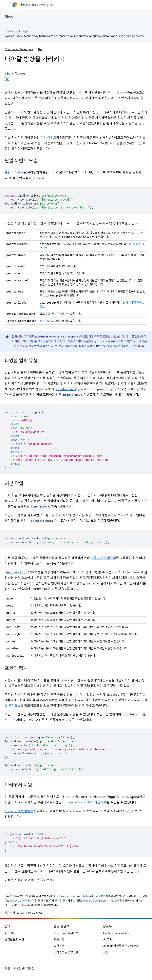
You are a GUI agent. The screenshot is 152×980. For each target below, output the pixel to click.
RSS (105, 952)
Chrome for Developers (19, 49)
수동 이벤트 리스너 (103, 558)
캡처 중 (44, 321)
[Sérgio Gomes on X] (7, 80)
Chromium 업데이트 (66, 933)
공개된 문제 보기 (14, 939)
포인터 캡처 (55, 314)
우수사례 (59, 939)
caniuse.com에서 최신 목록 (88, 802)
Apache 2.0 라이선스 (22, 901)
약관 (7, 969)
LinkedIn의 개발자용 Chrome (120, 946)
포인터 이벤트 (14, 173)
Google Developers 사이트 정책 (101, 901)
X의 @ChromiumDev (116, 933)
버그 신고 (10, 933)
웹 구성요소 (13, 706)
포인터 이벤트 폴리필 (19, 811)
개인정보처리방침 (24, 969)
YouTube (108, 939)
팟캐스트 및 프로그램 (66, 952)
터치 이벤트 (48, 138)
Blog (9, 17)
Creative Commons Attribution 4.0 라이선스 (80, 896)
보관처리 (59, 946)
